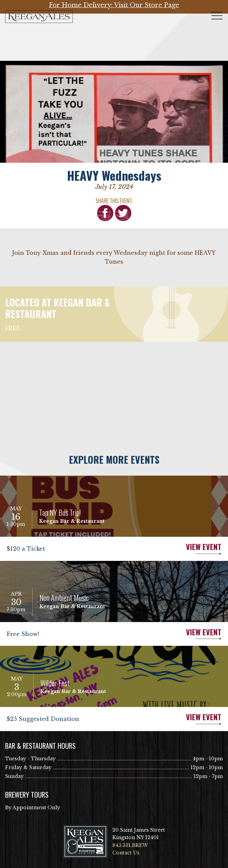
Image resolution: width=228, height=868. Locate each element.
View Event (168, 549)
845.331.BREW (130, 845)
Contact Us (126, 853)
